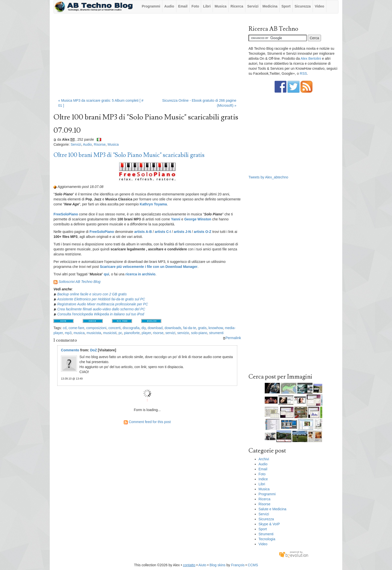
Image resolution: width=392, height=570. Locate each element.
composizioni (96, 328)
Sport (286, 6)
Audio (169, 6)
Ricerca (237, 6)
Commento (70, 350)
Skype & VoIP (269, 524)
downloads (173, 328)
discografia (131, 328)
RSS (303, 73)
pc (120, 333)
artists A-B (143, 232)
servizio (183, 333)
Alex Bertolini (311, 58)
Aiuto (202, 565)
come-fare (76, 328)
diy (144, 328)
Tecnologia (267, 539)
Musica (221, 6)
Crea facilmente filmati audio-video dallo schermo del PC (101, 309)
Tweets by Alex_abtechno (268, 177)
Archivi (264, 459)
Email (183, 6)
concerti (114, 328)
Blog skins (217, 565)
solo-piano (199, 333)
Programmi (151, 6)
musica (79, 333)
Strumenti (266, 534)
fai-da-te (190, 328)
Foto (195, 6)
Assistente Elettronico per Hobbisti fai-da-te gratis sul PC (101, 299)
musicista (94, 333)
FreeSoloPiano (66, 214)
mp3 (68, 333)
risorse (158, 333)
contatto (189, 565)
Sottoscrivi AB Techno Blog (79, 282)
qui (106, 274)
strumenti (216, 333)
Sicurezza (303, 6)
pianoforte (132, 333)
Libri (207, 6)
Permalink (232, 338)
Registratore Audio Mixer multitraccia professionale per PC (103, 304)
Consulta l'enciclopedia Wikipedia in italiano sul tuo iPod (101, 314)
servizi (170, 333)
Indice (263, 479)
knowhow (216, 328)
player (146, 333)
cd (65, 328)
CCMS (253, 565)
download (155, 328)
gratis (202, 328)
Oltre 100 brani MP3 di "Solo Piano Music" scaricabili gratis (129, 155)
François (238, 565)
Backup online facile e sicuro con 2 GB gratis (92, 294)
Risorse (100, 144)
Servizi (253, 6)
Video (319, 6)
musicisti (110, 333)
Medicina (270, 6)
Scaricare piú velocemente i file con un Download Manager (149, 267)
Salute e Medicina (272, 509)
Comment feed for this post (147, 422)
